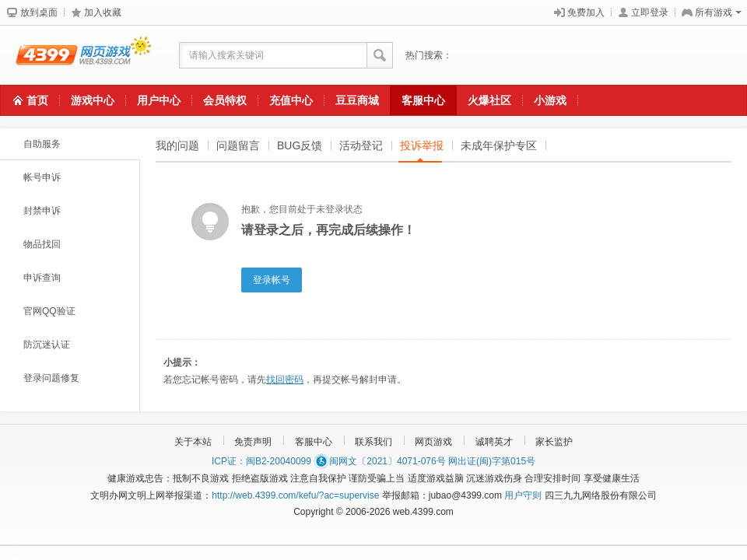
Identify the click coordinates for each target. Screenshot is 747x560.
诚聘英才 (494, 442)
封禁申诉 (42, 211)
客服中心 (423, 100)
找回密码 (285, 380)
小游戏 (550, 100)
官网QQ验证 (49, 311)
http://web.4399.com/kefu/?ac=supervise (295, 495)
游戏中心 (93, 100)
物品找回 (42, 244)
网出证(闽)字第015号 (492, 461)
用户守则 (523, 495)
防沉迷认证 (47, 345)
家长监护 (554, 442)
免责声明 (253, 442)
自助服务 (42, 144)
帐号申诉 (42, 177)
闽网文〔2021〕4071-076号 (379, 461)
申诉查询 (42, 278)
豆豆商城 (357, 100)
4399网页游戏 (76, 55)
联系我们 (373, 442)
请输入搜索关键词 (226, 55)
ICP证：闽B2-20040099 (261, 461)
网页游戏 (433, 442)
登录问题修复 (51, 378)
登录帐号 (272, 280)
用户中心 (159, 100)
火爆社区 (489, 100)
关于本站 (193, 442)
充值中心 (291, 100)
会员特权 (225, 100)
